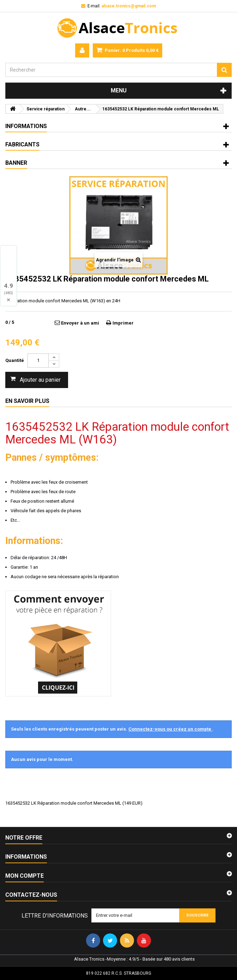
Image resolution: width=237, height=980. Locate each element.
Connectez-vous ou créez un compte (170, 729)
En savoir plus (27, 401)
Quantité (15, 360)
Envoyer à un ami (80, 323)
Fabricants (22, 144)
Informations (26, 126)
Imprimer (123, 323)
